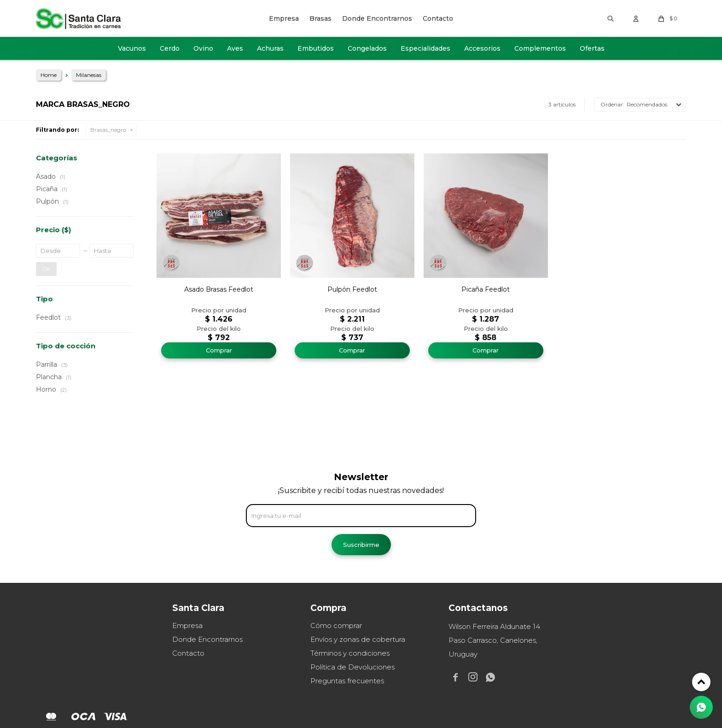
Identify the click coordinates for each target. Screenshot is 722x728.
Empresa (284, 18)
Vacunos (132, 48)
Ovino (203, 48)
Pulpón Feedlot (352, 289)
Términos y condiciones (350, 653)
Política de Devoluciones (352, 667)
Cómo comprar (336, 625)
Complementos (540, 48)
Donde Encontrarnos (377, 18)
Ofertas (592, 48)
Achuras (270, 48)
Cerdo (170, 48)
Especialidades (425, 48)
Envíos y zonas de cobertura (358, 639)
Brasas (320, 18)
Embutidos (316, 48)
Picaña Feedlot (486, 289)
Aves (235, 48)
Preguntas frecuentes (347, 681)
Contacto (438, 18)
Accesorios (482, 48)
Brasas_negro (108, 130)
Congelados (367, 48)
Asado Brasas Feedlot (219, 289)
